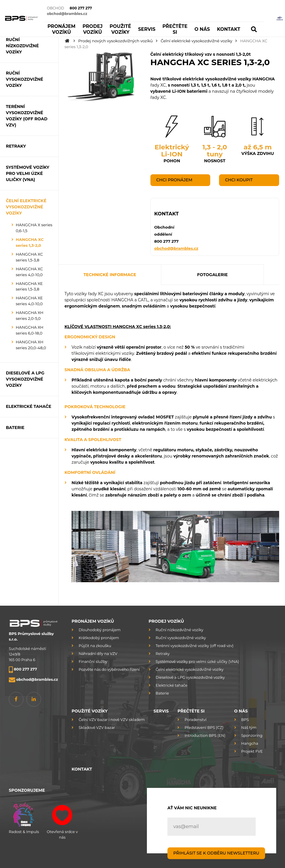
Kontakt (82, 769)
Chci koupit (239, 180)
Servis (161, 711)
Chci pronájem (174, 180)
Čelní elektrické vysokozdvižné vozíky (196, 41)
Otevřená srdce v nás (62, 820)
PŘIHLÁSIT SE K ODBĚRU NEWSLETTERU (216, 853)
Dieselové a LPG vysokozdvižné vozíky (190, 677)
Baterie (162, 693)
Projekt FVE (252, 751)
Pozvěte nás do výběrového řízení (109, 669)
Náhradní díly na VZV (98, 654)
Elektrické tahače (172, 685)
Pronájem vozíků (93, 621)
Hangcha (250, 743)
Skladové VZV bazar (97, 728)
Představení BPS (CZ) (204, 728)
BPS (245, 720)
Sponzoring (252, 736)
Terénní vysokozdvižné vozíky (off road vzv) (195, 646)
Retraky (163, 654)
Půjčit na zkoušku (95, 646)
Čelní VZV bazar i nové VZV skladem (112, 720)
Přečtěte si (191, 711)
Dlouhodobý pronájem (100, 630)
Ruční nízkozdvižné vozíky (179, 630)
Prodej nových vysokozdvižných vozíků (116, 41)
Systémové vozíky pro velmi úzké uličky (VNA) (197, 662)
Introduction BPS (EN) (205, 736)
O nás (241, 711)
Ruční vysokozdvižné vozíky (181, 638)
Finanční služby (93, 662)
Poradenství (195, 720)
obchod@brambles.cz (176, 248)
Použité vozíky (90, 711)
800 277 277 (166, 241)
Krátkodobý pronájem (99, 638)
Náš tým (249, 728)
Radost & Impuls (24, 817)
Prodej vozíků (166, 621)
